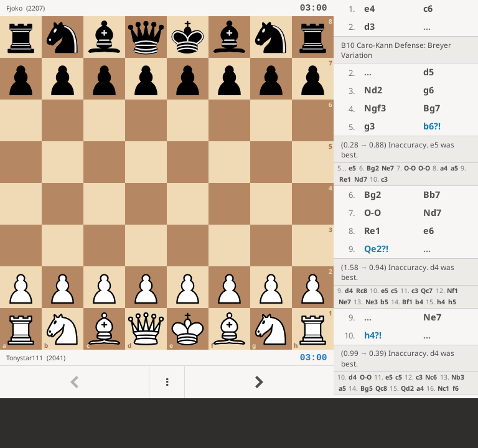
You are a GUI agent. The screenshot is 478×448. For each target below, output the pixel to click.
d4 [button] (349, 291)
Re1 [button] (345, 179)
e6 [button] (429, 231)
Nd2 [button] (373, 90)
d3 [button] (369, 26)
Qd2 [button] (407, 388)
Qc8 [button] (381, 388)
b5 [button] (384, 302)
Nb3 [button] (458, 377)
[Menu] (166, 382)
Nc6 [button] (431, 377)
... (427, 26)
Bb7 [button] (432, 194)
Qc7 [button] (427, 291)
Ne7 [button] (388, 168)
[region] (239, 199)
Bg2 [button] (373, 168)
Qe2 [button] (376, 249)
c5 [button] (394, 291)
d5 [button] (429, 72)
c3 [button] (384, 179)
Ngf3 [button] (375, 108)
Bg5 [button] (367, 388)
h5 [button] (452, 302)
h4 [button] (441, 302)
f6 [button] (456, 388)
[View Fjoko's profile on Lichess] (153, 8)
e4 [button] (369, 8)
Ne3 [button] (372, 302)
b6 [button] (432, 126)
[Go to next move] (259, 382)
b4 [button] (419, 302)
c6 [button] (428, 8)
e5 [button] (352, 168)
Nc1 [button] (443, 388)
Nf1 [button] (452, 291)
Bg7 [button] (432, 108)
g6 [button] (429, 90)
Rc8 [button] (362, 291)
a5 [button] (454, 168)
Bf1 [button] (407, 302)
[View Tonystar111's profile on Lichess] (153, 357)
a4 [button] (444, 168)
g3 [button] (369, 126)
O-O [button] (410, 168)
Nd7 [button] (361, 179)
